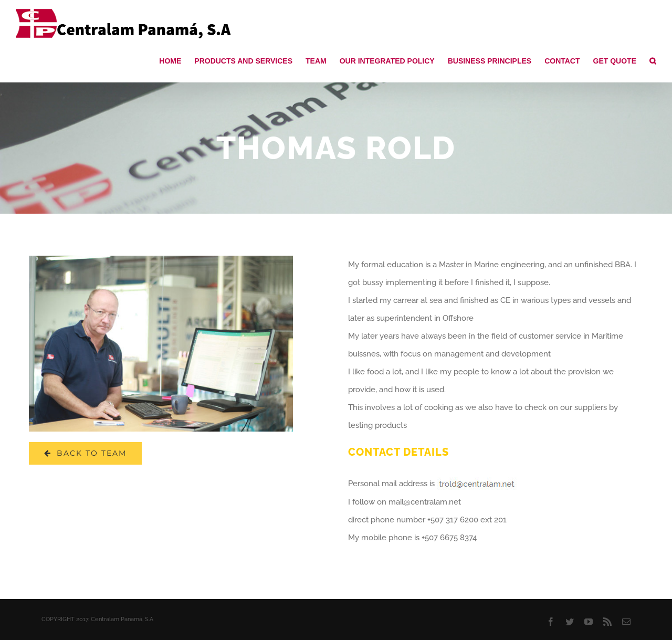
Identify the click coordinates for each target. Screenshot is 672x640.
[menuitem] (177, 60)
